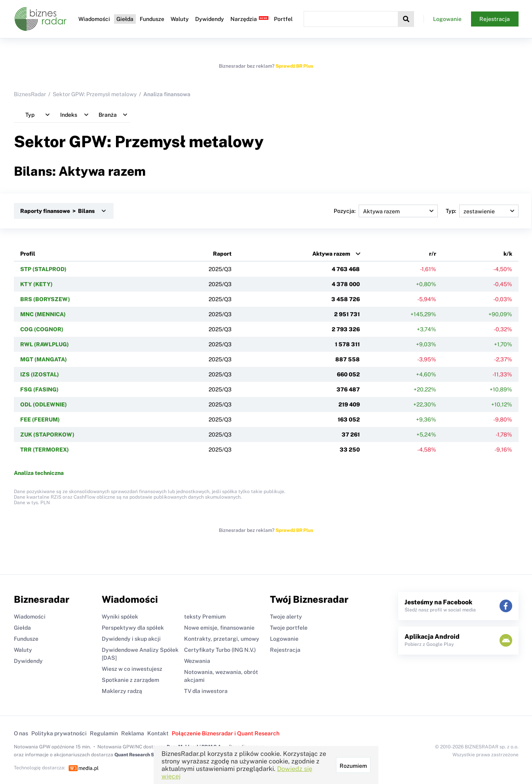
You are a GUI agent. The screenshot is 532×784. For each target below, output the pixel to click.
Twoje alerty (286, 617)
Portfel (283, 19)
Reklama (133, 733)
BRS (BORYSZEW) (45, 299)
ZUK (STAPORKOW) (47, 435)
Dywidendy (210, 19)
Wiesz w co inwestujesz (132, 669)
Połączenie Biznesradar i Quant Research (226, 733)
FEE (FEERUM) (40, 420)
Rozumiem (353, 766)
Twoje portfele (289, 628)
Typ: (482, 211)
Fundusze (152, 19)
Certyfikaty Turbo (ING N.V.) (220, 650)
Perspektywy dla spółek (133, 628)
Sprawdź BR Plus (294, 66)
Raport (222, 254)
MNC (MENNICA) (43, 314)
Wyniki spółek (120, 617)
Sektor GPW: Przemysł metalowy (95, 94)
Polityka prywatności (59, 733)
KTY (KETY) (36, 284)
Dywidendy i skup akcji (131, 639)
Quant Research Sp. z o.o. (142, 755)
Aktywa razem (331, 254)
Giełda (125, 19)
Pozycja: (386, 211)
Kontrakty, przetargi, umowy (222, 639)
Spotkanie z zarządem (130, 680)
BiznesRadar (30, 94)
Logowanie (447, 19)
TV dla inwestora (206, 691)
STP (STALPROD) (43, 269)
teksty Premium (205, 617)
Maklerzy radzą (122, 691)
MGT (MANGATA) (44, 359)
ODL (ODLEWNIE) (44, 404)
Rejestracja (495, 19)
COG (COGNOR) (42, 329)
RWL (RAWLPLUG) (45, 344)
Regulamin (104, 733)
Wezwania (197, 661)
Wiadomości (94, 19)
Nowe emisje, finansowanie (219, 628)
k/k (508, 254)
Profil (28, 254)
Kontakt (158, 733)
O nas (21, 733)
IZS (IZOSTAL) (40, 374)
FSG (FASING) (39, 389)
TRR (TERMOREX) (45, 450)
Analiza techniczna (39, 473)
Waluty (180, 19)
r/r (433, 254)
